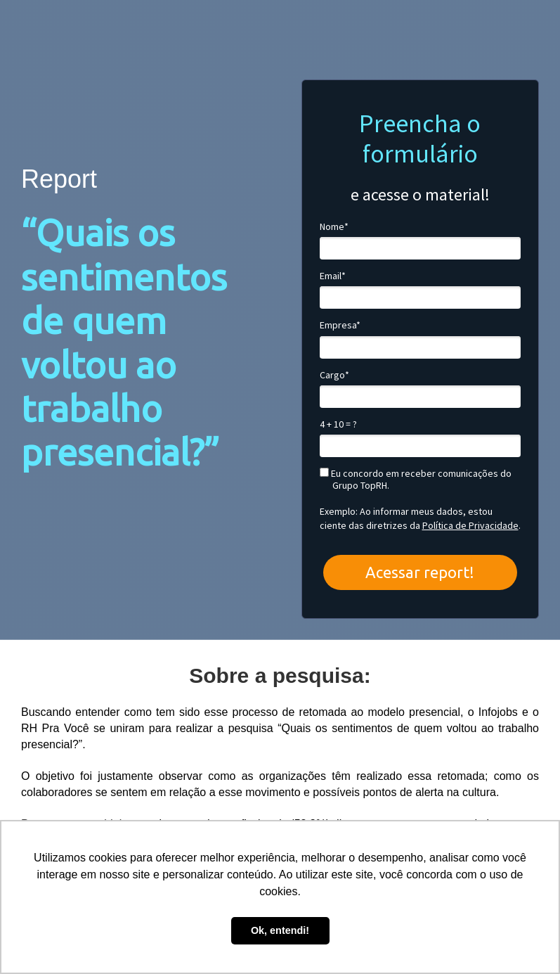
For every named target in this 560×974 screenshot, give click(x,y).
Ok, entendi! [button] (280, 930)
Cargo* (334, 375)
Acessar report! (420, 572)
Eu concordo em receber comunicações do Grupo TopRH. (416, 480)
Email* (333, 276)
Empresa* (340, 325)
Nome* (334, 227)
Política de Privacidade (470, 525)
